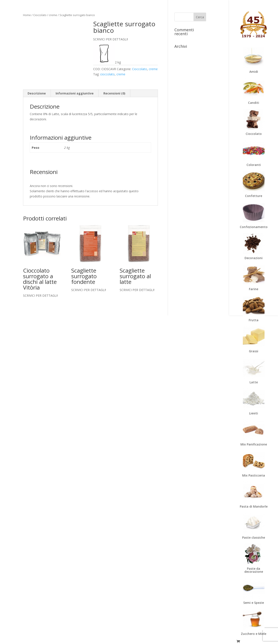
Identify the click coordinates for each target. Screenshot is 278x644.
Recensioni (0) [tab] (114, 93)
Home (27, 15)
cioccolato (107, 74)
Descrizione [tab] (37, 93)
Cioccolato (40, 15)
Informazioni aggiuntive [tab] (75, 93)
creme (53, 15)
